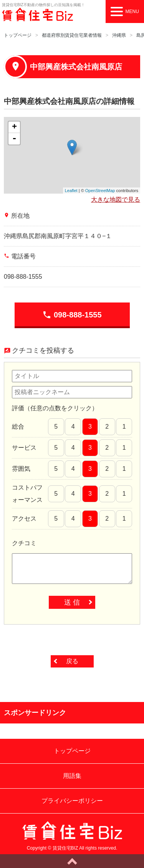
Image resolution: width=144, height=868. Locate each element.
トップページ (18, 35)
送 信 (72, 602)
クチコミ (24, 543)
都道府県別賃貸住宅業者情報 (72, 35)
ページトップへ (72, 861)
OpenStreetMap (100, 191)
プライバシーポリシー (72, 801)
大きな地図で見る (116, 200)
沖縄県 (119, 35)
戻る (72, 661)
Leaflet (71, 191)
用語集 (72, 776)
